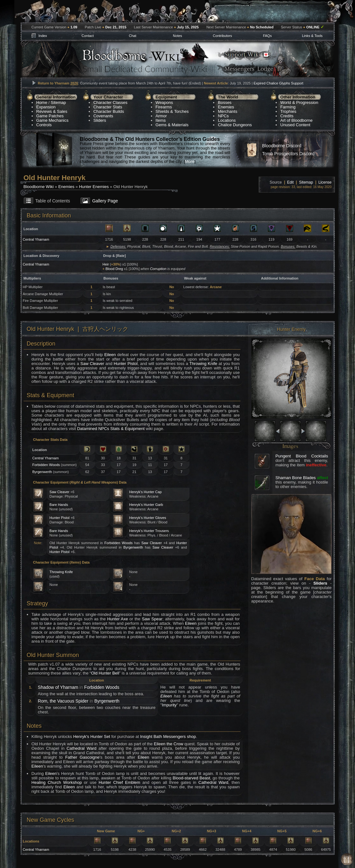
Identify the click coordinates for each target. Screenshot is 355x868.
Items (161, 120)
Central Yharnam (36, 239)
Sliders (100, 120)
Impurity (169, 705)
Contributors (222, 36)
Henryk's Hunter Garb (146, 505)
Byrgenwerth (42, 472)
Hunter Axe (118, 619)
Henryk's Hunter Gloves (148, 518)
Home (42, 102)
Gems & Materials (172, 125)
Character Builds (109, 111)
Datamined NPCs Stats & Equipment (111, 429)
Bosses (225, 102)
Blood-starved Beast (191, 778)
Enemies (226, 107)
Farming (288, 107)
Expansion (46, 107)
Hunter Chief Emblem (119, 782)
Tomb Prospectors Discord (288, 154)
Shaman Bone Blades (296, 478)
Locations (227, 120)
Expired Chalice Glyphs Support (278, 83)
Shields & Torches (172, 111)
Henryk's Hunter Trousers (149, 531)
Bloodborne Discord (282, 146)
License (325, 182)
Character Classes (111, 102)
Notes (177, 36)
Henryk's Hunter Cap (145, 492)
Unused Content (295, 125)
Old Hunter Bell (105, 673)
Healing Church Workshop (57, 782)
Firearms (164, 107)
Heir (106, 264)
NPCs (223, 116)
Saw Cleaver (92, 364)
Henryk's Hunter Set (92, 737)
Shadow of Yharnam (58, 687)
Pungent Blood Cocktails (302, 456)
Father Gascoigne (82, 757)
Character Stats (108, 107)
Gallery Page (105, 201)
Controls (44, 125)
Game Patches (50, 116)
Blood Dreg (114, 269)
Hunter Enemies (94, 187)
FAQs (267, 36)
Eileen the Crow (168, 744)
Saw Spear (152, 619)
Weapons (164, 102)
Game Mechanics (52, 120)
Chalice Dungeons (235, 125)
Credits (287, 116)
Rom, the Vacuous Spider (63, 701)
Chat (133, 36)
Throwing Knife (203, 364)
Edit (290, 182)
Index (43, 36)
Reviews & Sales (52, 111)
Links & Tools (312, 36)
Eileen (110, 355)
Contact (88, 36)
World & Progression (299, 102)
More (190, 161)
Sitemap (58, 102)
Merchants (228, 111)
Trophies (288, 111)
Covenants (103, 116)
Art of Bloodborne (296, 120)
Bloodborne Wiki (39, 187)
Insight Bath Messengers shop (168, 737)
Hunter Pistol (126, 364)
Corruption (158, 269)
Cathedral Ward (82, 748)
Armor (161, 116)
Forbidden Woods (46, 465)
